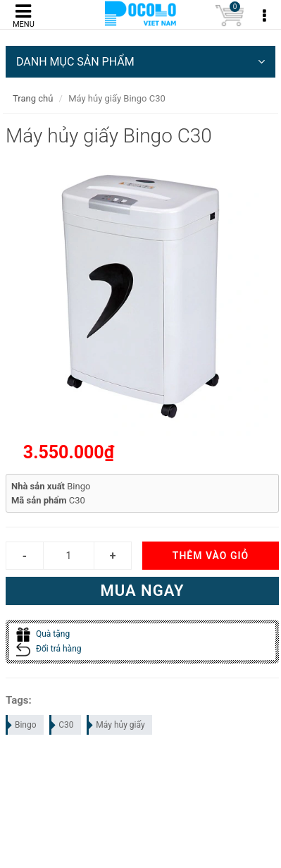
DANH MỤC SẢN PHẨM (140, 62)
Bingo (22, 725)
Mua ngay (142, 591)
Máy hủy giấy (116, 725)
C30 (62, 725)
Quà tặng (43, 634)
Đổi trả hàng (49, 649)
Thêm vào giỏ (211, 556)
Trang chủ (33, 98)
